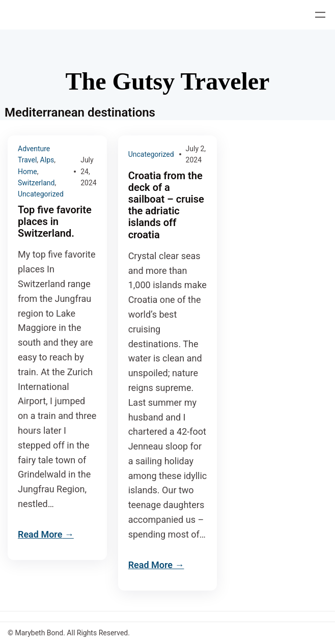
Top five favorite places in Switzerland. (55, 222)
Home (27, 172)
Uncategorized (41, 194)
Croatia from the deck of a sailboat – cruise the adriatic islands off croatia (166, 205)
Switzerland (36, 183)
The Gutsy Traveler (168, 81)
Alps (47, 160)
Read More (40, 534)
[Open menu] (320, 15)
